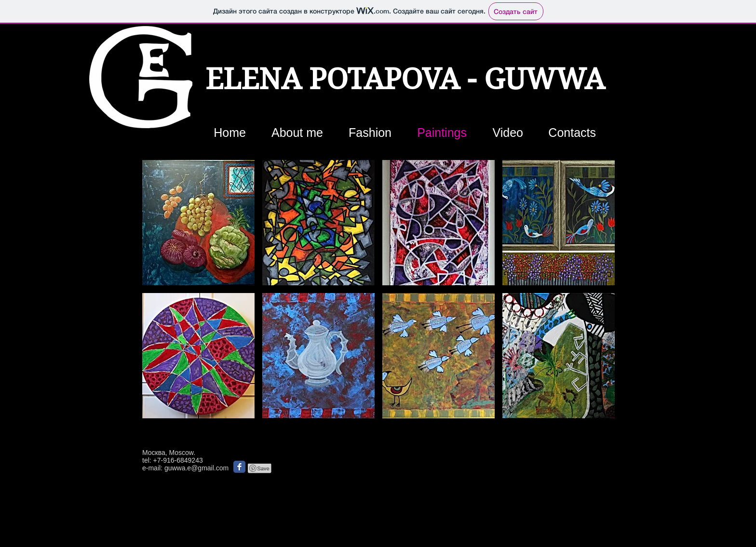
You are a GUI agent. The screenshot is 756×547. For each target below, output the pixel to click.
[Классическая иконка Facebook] (239, 467)
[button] (198, 223)
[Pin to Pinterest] (260, 468)
